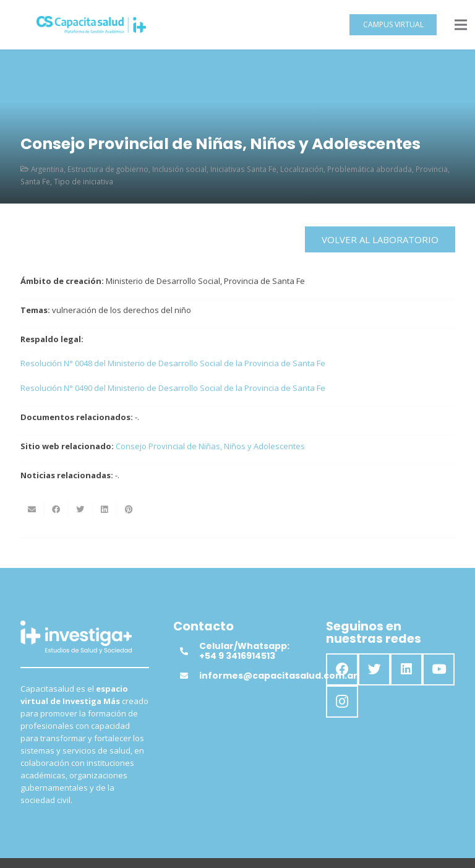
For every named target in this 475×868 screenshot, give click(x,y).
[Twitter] (374, 669)
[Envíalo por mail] (32, 510)
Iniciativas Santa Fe (243, 169)
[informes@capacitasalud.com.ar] (189, 676)
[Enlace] (91, 25)
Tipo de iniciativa (83, 181)
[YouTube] (439, 669)
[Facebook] (342, 669)
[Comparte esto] (57, 510)
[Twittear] (81, 510)
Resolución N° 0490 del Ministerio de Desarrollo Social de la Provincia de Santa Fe (173, 388)
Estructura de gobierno (108, 169)
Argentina (47, 169)
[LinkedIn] (406, 669)
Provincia (432, 169)
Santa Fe (35, 181)
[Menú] (461, 25)
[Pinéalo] (129, 510)
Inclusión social (179, 169)
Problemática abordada (370, 169)
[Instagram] (342, 702)
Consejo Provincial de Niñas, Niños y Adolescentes (210, 446)
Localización (302, 169)
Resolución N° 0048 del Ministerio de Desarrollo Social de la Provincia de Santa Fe (174, 363)
